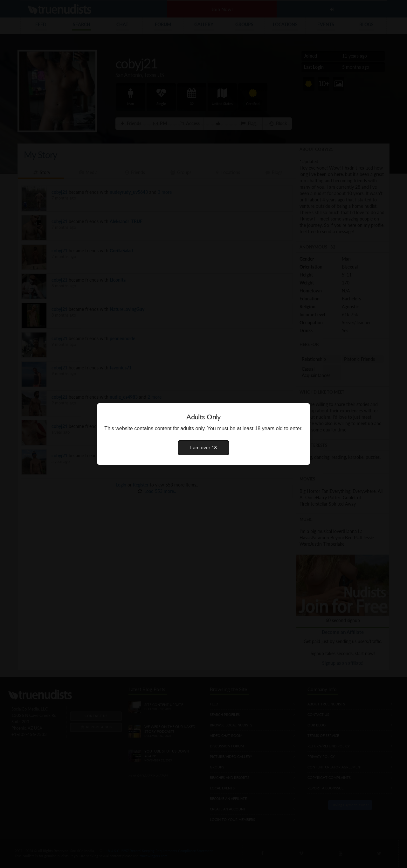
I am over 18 (203, 448)
